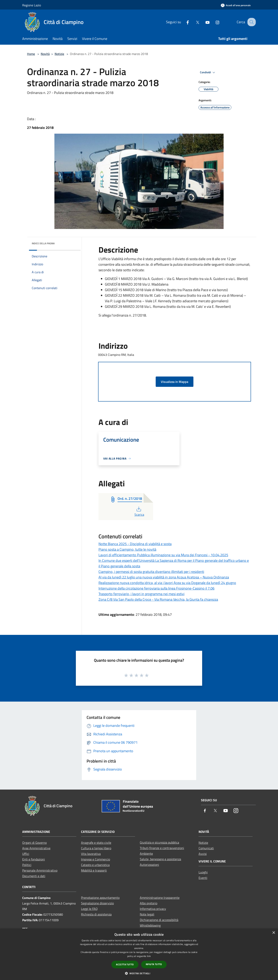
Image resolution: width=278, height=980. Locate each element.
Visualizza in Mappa (175, 382)
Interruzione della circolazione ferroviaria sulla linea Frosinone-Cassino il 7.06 (156, 588)
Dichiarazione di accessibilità (159, 920)
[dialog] (139, 954)
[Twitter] (194, 22)
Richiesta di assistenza (96, 914)
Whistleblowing (150, 925)
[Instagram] (214, 22)
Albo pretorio (149, 903)
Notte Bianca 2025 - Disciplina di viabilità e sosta (135, 544)
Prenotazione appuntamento (100, 898)
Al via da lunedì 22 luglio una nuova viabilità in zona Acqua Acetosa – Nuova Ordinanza (164, 577)
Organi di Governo (34, 843)
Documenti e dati (34, 876)
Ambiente (146, 854)
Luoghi (203, 872)
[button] (139, 973)
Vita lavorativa (91, 854)
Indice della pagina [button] (43, 243)
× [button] (274, 933)
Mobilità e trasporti (94, 870)
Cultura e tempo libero (96, 848)
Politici (27, 865)
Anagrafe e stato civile (96, 843)
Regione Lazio (32, 5)
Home (31, 54)
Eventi (203, 878)
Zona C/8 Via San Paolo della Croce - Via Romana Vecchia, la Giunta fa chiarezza (158, 599)
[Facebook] (184, 22)
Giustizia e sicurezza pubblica (159, 842)
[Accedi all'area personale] (236, 5)
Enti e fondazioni (34, 859)
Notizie (59, 54)
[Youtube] (204, 22)
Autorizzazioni (149, 865)
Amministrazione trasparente (160, 898)
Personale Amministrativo (40, 870)
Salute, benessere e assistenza (160, 859)
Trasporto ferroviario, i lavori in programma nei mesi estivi (141, 594)
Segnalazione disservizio (97, 903)
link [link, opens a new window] (149, 956)
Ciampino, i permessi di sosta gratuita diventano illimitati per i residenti (151, 572)
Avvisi (203, 854)
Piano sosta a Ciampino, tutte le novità (127, 549)
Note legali (147, 914)
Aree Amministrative (36, 848)
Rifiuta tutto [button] (154, 964)
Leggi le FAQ (89, 909)
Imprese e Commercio (96, 859)
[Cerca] (251, 22)
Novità (45, 54)
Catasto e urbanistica (95, 865)
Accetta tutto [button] (125, 964)
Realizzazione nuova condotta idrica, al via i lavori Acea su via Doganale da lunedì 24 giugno (167, 583)
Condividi (208, 72)
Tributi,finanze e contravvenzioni (162, 848)
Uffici (26, 854)
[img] (72, 242)
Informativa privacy (153, 909)
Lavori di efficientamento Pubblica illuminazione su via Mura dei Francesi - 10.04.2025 (163, 555)
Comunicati (206, 848)
